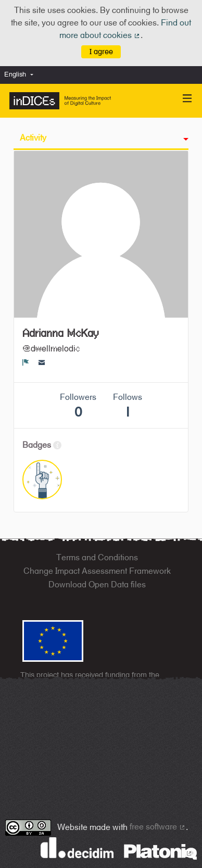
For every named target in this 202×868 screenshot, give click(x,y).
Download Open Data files (97, 584)
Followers (78, 406)
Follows (128, 406)
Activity (33, 138)
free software (158, 827)
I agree (101, 51)
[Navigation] (187, 99)
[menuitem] (21, 75)
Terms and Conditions (97, 557)
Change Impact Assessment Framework (97, 571)
